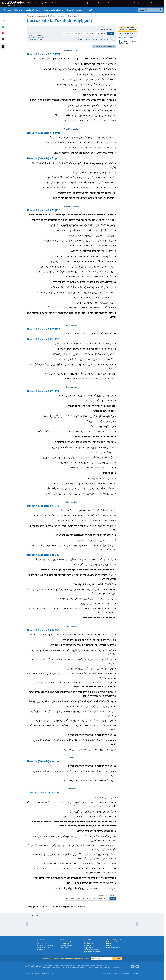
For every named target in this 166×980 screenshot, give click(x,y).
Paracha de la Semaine (36, 16)
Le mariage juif (88, 944)
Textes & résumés (75, 16)
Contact (135, 974)
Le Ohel (109, 946)
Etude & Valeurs (33, 10)
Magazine (40, 950)
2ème (70, 33)
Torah (89, 968)
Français (153, 3)
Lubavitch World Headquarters (99, 966)
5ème (87, 33)
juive (111, 968)
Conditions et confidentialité (122, 974)
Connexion (91, 3)
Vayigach (61, 16)
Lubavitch (69, 966)
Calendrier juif (65, 944)
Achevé (110, 33)
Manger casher (88, 948)
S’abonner (102, 3)
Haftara (104, 33)
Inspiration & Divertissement (80, 10)
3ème (76, 33)
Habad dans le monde (113, 948)
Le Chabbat (87, 946)
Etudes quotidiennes (67, 946)
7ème (98, 33)
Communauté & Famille (54, 10)
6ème (92, 33)
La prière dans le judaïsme (92, 952)
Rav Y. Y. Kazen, (67, 968)
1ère (65, 33)
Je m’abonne (64, 948)
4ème (81, 33)
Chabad (64, 966)
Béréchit (52, 16)
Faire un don (143, 3)
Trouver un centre (130, 3)
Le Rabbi (109, 944)
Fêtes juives (87, 942)
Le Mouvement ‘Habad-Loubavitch (117, 942)
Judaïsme (96, 968)
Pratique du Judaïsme (13, 10)
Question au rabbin (114, 3)
